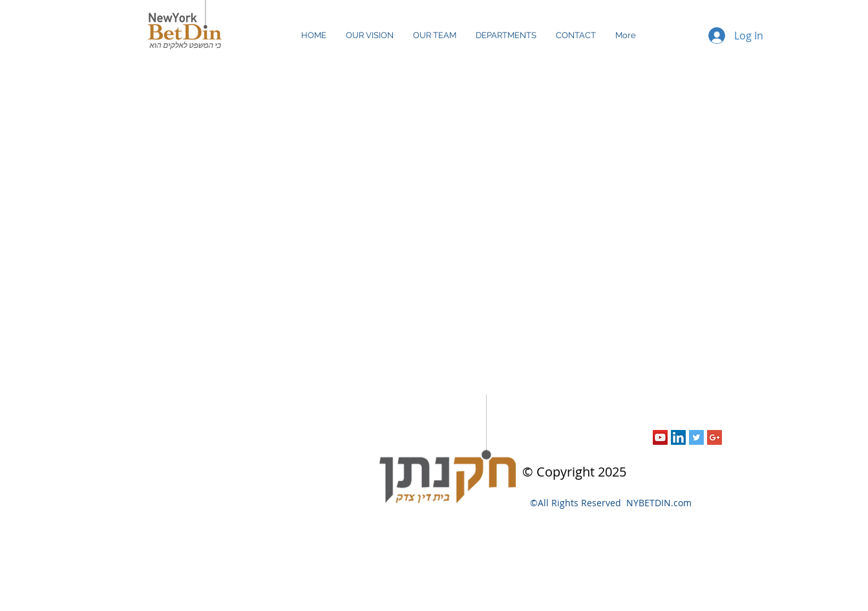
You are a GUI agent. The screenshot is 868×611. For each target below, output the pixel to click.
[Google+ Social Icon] (715, 437)
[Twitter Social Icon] (696, 437)
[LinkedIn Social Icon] (678, 437)
